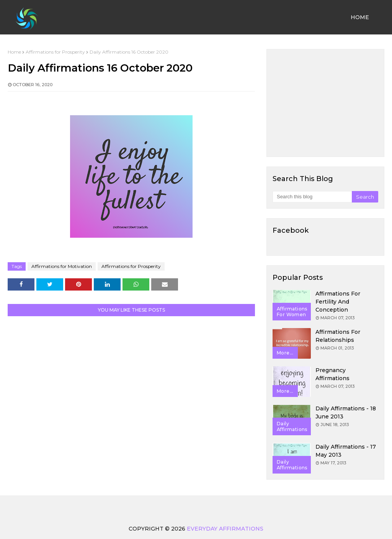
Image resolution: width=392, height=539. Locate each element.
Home (14, 52)
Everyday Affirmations (225, 529)
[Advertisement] (325, 103)
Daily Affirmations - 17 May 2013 (346, 451)
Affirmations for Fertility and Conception (338, 302)
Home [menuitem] (360, 17)
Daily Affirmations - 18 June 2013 (346, 412)
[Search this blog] (312, 197)
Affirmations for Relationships (338, 336)
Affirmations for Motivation (62, 266)
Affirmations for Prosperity (55, 52)
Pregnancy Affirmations (332, 374)
